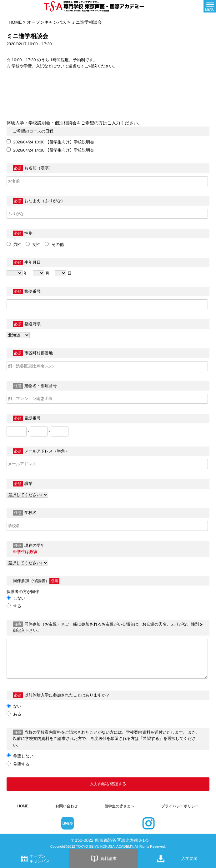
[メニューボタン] (210, 6)
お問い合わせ (67, 806)
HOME (15, 22)
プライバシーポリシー (180, 806)
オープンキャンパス (47, 22)
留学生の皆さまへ (119, 806)
